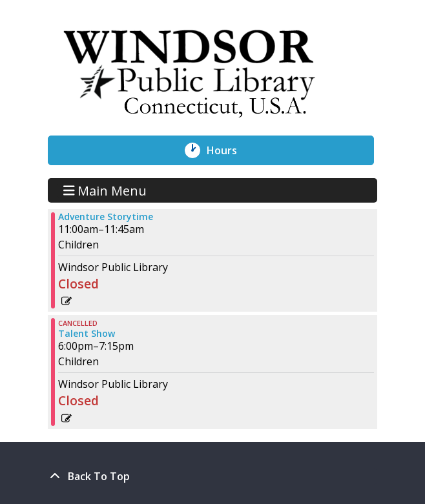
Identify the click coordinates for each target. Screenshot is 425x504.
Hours (229, 150)
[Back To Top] (212, 476)
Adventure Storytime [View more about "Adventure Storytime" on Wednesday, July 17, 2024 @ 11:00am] (106, 217)
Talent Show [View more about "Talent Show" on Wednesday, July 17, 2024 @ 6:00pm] (87, 334)
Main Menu (105, 190)
